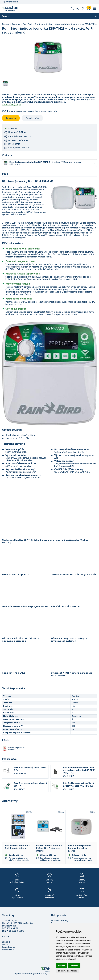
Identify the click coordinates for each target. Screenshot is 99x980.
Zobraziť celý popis (12, 104)
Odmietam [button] (74, 966)
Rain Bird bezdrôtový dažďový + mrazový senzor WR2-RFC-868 (79, 785)
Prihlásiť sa (11, 118)
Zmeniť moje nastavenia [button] (67, 971)
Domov (5, 24)
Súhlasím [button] (62, 966)
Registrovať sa (32, 118)
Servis (5, 946)
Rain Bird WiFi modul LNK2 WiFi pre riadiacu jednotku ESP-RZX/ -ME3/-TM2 (79, 770)
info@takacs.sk (10, 2)
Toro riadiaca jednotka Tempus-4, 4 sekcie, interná (80, 850)
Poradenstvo (8, 952)
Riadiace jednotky (43, 24)
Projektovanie (9, 949)
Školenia (6, 944)
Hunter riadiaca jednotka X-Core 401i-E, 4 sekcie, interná (49, 850)
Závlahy (16, 24)
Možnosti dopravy (60, 922)
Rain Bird (27, 24)
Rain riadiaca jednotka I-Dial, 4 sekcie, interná (17, 849)
